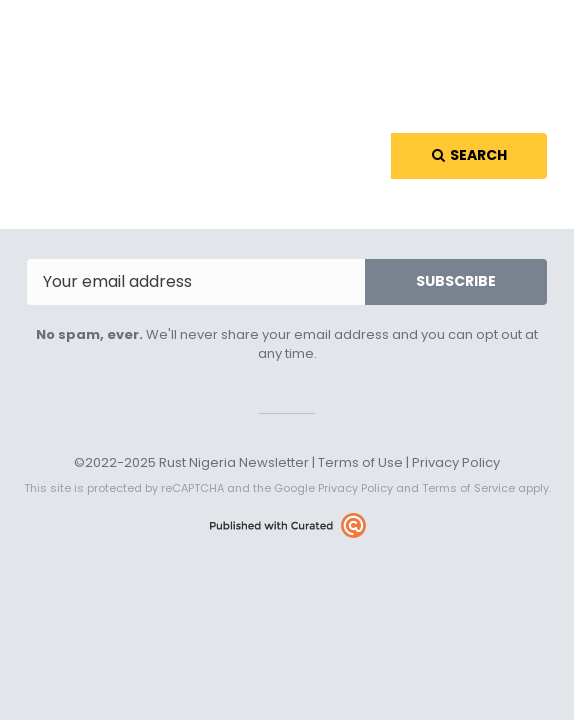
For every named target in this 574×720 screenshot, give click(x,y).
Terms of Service (468, 488)
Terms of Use (360, 462)
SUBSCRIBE (456, 281)
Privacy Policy (456, 462)
